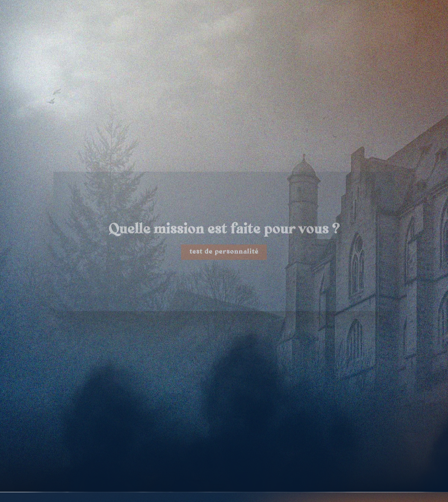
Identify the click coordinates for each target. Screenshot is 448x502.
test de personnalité (224, 261)
